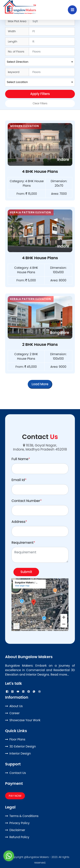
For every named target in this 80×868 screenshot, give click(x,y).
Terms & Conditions (24, 816)
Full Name (21, 459)
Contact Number (27, 501)
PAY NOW (15, 796)
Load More (40, 384)
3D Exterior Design (23, 746)
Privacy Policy (20, 823)
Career (15, 713)
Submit (26, 572)
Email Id (19, 480)
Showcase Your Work (25, 720)
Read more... (60, 675)
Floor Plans (17, 739)
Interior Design (20, 753)
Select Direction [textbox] (18, 62)
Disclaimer (17, 830)
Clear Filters (40, 103)
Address (19, 522)
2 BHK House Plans (40, 344)
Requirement (23, 543)
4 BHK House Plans (40, 171)
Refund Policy (19, 837)
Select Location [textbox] (17, 82)
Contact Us (18, 773)
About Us (16, 706)
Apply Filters (40, 94)
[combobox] (40, 62)
